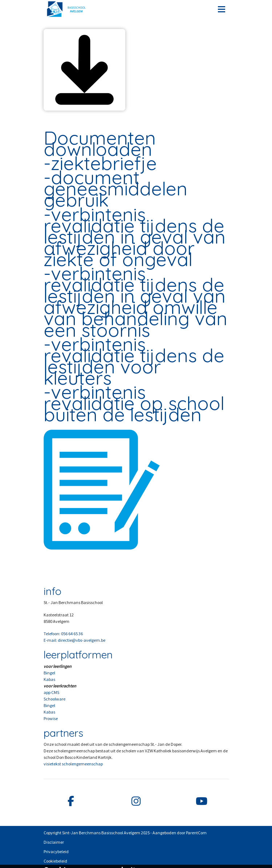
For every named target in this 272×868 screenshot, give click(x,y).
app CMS (51, 692)
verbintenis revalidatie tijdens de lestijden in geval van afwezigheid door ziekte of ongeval (135, 237)
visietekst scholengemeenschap (73, 764)
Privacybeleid (56, 852)
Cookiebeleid (55, 861)
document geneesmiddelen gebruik (115, 189)
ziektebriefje (104, 163)
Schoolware (54, 699)
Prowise (51, 718)
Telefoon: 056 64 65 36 (63, 634)
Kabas (49, 679)
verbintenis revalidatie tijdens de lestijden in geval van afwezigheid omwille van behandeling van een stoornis (135, 301)
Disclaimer (54, 842)
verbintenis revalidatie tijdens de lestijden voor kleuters (134, 361)
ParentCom (196, 833)
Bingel (49, 673)
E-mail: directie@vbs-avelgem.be (74, 640)
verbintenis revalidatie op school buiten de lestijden (134, 403)
